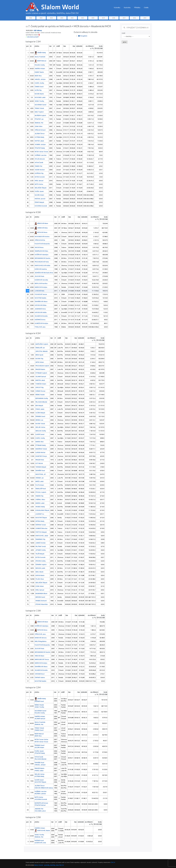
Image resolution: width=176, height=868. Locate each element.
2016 (134, 18)
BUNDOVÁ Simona (41, 638)
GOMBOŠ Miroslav (41, 528)
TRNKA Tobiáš (39, 108)
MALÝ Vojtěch (39, 112)
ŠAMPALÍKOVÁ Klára (41, 251)
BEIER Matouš (42, 61)
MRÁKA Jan (39, 420)
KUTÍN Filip (38, 90)
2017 (124, 18)
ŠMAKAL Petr (39, 123)
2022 (72, 18)
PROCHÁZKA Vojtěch (42, 366)
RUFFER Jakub (39, 141)
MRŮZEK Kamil (40, 597)
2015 (145, 18)
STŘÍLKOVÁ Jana (40, 634)
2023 (62, 18)
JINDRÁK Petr (39, 809)
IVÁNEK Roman (40, 391)
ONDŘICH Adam (40, 69)
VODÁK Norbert (40, 170)
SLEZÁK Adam (39, 195)
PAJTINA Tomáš (41, 546)
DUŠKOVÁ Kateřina (41, 269)
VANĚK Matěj (42, 53)
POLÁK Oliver (40, 579)
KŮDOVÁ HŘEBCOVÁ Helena (44, 788)
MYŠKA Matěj (40, 521)
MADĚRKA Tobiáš (41, 449)
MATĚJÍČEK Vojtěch (42, 344)
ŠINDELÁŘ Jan (40, 348)
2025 (41, 18)
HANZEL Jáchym (40, 79)
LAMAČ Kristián (41, 543)
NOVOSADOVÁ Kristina (42, 237)
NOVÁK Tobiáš (40, 424)
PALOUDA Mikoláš (41, 402)
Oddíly (146, 7)
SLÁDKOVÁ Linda (40, 843)
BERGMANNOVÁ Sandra (42, 258)
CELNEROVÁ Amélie (41, 316)
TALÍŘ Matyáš (40, 554)
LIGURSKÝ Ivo (40, 514)
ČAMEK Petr (38, 166)
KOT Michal (39, 463)
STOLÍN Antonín (40, 159)
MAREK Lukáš (40, 503)
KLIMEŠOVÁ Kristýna (41, 323)
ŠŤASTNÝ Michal (40, 805)
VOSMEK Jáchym (40, 144)
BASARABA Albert (41, 594)
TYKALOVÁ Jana (40, 327)
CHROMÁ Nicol (40, 674)
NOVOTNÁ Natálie (40, 298)
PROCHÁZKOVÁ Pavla (42, 262)
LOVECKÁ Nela (39, 291)
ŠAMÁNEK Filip (40, 539)
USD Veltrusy (38, 30)
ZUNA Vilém (39, 126)
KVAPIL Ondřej (39, 83)
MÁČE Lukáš (40, 481)
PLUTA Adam (40, 485)
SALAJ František (40, 57)
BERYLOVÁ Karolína (41, 283)
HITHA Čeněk (39, 163)
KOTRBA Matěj (39, 137)
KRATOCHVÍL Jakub (42, 536)
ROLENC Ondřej (40, 65)
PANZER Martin (40, 369)
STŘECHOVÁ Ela (40, 240)
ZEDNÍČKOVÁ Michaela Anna (44, 273)
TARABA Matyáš (41, 467)
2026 (31, 18)
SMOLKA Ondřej (41, 431)
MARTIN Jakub (40, 380)
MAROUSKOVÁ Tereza (42, 659)
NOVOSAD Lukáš (40, 97)
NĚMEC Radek (40, 395)
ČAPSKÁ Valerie (40, 678)
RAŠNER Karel (39, 701)
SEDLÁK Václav (40, 427)
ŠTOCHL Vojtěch (41, 492)
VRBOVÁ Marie (39, 656)
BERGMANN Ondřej (42, 398)
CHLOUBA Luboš (40, 811)
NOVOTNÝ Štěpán (41, 518)
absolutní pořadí (33, 37)
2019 (103, 18)
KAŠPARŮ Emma (40, 320)
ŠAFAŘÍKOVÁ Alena (41, 302)
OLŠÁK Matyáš (40, 413)
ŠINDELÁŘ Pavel (41, 489)
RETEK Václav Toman (41, 152)
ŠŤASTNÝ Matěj (40, 148)
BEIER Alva (38, 76)
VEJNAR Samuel (41, 377)
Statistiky (127, 7)
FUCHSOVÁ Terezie (41, 294)
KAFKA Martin (40, 575)
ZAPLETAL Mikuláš (42, 351)
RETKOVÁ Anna (42, 232)
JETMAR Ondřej (41, 550)
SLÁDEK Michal (40, 452)
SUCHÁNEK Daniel (40, 105)
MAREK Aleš (40, 442)
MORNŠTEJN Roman (41, 803)
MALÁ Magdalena (41, 641)
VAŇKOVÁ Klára (42, 228)
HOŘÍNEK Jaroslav (41, 155)
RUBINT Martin (39, 72)
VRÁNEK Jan (40, 478)
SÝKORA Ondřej (40, 561)
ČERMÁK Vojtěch (41, 565)
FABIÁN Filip (39, 496)
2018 (114, 18)
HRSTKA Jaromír (40, 199)
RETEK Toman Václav (41, 739)
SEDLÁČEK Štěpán (41, 188)
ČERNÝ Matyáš (39, 202)
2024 (51, 18)
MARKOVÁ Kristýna (41, 287)
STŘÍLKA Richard (40, 130)
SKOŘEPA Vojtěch (40, 115)
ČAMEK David (39, 87)
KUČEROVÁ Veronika (41, 280)
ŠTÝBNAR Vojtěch (41, 373)
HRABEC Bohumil (41, 601)
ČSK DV (113, 862)
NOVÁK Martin (39, 94)
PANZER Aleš (40, 460)
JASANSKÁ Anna (40, 309)
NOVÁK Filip (39, 359)
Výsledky (117, 7)
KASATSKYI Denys (41, 456)
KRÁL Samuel (39, 181)
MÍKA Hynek (39, 355)
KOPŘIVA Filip (39, 173)
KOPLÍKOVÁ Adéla (41, 312)
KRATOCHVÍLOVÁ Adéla (42, 266)
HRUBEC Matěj (40, 507)
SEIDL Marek (39, 572)
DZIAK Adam (40, 586)
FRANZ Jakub (40, 409)
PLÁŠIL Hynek (39, 191)
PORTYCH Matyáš (41, 532)
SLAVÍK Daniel (40, 434)
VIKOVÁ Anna (39, 247)
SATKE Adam (40, 362)
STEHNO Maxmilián (42, 604)
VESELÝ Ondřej (39, 101)
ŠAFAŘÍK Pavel (40, 471)
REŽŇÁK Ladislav (40, 794)
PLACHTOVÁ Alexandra (42, 244)
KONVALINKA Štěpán (42, 510)
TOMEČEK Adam (41, 384)
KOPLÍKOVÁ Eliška (41, 305)
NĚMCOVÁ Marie (43, 223)
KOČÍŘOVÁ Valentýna (41, 255)
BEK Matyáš (39, 406)
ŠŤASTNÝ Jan (39, 119)
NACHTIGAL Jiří (41, 474)
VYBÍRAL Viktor (40, 500)
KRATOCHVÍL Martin (44, 831)
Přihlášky (137, 7)
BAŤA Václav (39, 184)
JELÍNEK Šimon (40, 134)
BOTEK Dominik (40, 177)
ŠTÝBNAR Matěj (41, 445)
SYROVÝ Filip (40, 387)
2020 (93, 18)
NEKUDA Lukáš (40, 568)
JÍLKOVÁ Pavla (39, 276)
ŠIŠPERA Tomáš (41, 525)
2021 (83, 18)
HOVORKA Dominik (41, 206)
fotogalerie (83, 36)
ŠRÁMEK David (40, 416)
